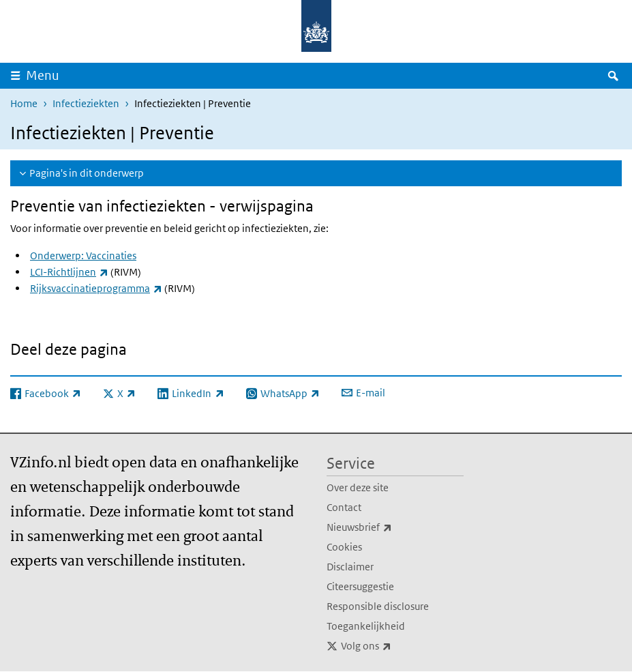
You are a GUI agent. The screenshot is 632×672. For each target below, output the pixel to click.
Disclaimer (350, 567)
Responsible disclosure (378, 606)
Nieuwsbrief (389, 527)
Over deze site (358, 487)
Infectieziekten (86, 103)
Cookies (344, 547)
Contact (344, 507)
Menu (43, 75)
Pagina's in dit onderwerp (87, 173)
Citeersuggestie (360, 586)
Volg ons (396, 646)
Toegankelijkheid (366, 626)
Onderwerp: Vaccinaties (83, 255)
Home (24, 103)
